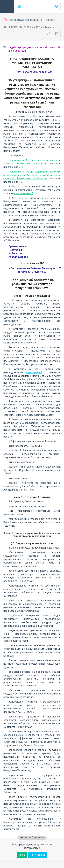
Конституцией (34, 372)
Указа (29, 117)
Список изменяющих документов (32, 112)
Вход (22, 855)
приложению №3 (24, 193)
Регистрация (37, 855)
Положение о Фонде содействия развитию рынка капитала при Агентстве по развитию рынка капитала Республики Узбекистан (32, 175)
